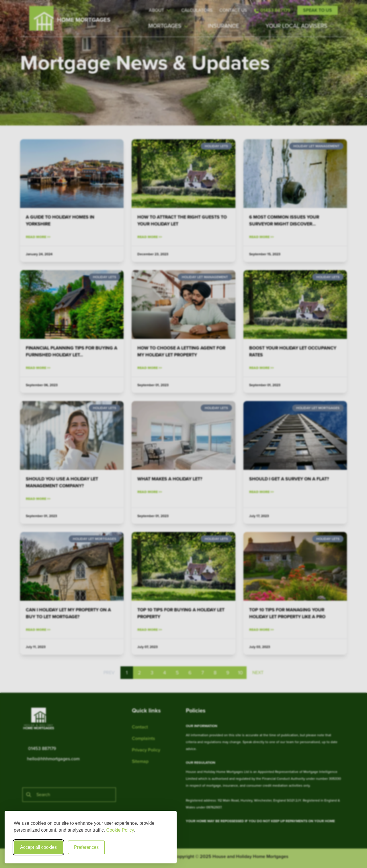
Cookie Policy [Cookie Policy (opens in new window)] (120, 830)
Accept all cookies (38, 847)
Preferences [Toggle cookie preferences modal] (86, 847)
